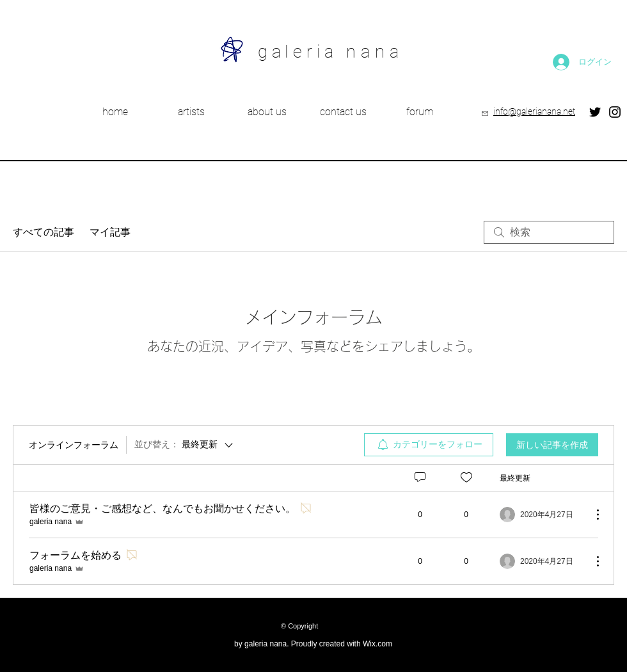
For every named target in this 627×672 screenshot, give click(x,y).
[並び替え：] (185, 445)
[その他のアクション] (591, 515)
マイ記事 (110, 232)
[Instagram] (615, 112)
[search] (549, 232)
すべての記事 (44, 232)
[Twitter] (595, 112)
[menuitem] (429, 445)
